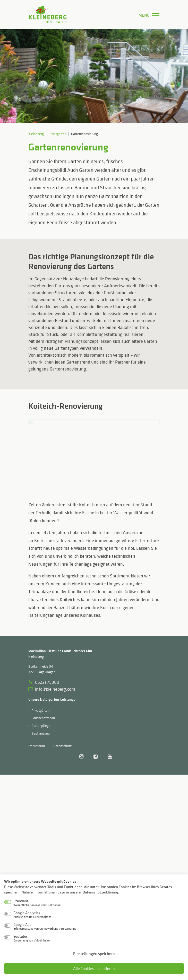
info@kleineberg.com (52, 689)
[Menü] (149, 15)
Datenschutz (62, 746)
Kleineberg (36, 134)
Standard (37, 903)
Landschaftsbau (43, 718)
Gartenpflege (41, 725)
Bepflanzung (41, 733)
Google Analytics (32, 915)
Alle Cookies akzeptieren (94, 968)
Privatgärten (57, 134)
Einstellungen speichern (94, 954)
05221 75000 (44, 682)
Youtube (32, 938)
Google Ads (45, 926)
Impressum (37, 746)
